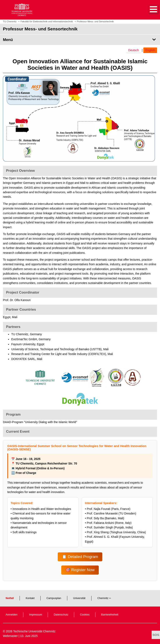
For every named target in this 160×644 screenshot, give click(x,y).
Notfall (10, 598)
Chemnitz (103, 598)
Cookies (85, 615)
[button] (149, 10)
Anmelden (12, 615)
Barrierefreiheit (110, 615)
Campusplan (54, 598)
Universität (79, 598)
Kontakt (30, 598)
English (150, 50)
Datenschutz (61, 615)
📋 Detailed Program (80, 557)
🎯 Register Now (80, 570)
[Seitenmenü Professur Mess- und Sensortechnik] (80, 40)
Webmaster (10, 636)
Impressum (36, 615)
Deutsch (133, 50)
